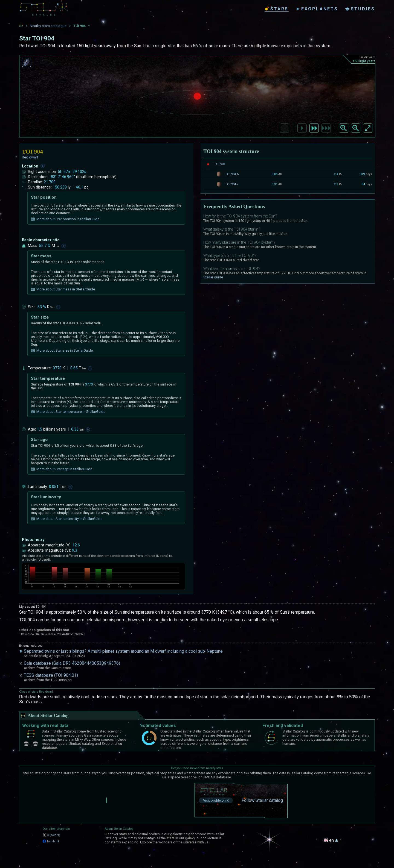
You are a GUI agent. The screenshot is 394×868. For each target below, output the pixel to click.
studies (360, 9)
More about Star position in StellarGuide (65, 219)
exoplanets (317, 9)
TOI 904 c (232, 184)
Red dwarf (30, 157)
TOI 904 (220, 164)
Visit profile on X (216, 800)
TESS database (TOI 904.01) (51, 675)
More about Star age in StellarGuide (62, 469)
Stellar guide (213, 277)
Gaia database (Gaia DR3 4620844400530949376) (72, 663)
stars (277, 9)
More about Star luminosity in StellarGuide (67, 519)
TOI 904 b (232, 174)
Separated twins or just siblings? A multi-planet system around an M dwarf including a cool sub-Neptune (123, 651)
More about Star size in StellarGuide (62, 351)
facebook (51, 841)
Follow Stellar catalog (262, 800)
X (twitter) (51, 835)
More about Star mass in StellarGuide (63, 289)
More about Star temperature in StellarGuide (68, 412)
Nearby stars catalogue (48, 26)
